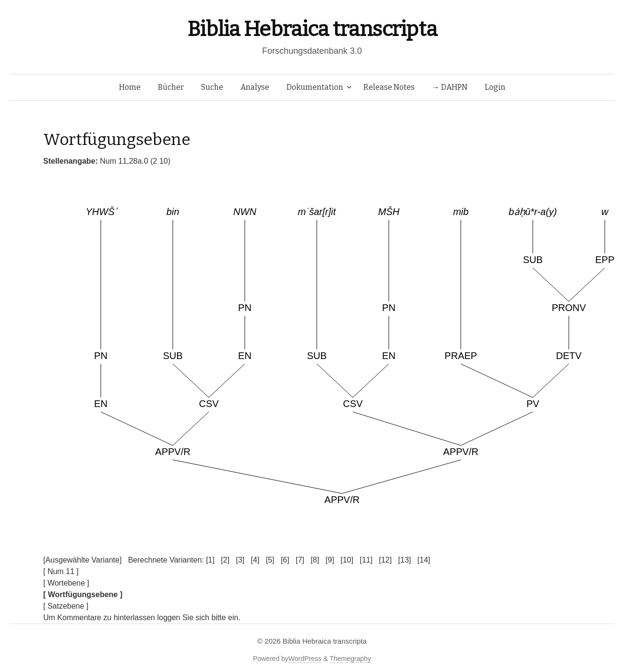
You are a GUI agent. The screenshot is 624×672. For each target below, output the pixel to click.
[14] (424, 560)
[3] (240, 560)
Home (130, 87)
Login (495, 87)
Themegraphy (350, 659)
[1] (210, 560)
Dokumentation (315, 87)
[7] (300, 560)
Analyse (255, 87)
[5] (270, 560)
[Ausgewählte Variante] (82, 560)
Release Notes (389, 87)
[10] (347, 560)
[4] (255, 560)
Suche (212, 87)
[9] (330, 560)
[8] (315, 560)
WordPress (305, 659)
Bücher (171, 87)
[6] (285, 560)
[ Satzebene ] (66, 606)
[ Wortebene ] (66, 583)
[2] (225, 560)
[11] (366, 560)
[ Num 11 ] (61, 571)
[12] (386, 560)
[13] (405, 560)
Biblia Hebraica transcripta (312, 29)
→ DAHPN (450, 87)
